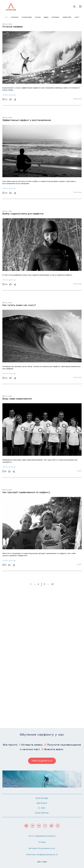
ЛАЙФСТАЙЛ (67, 17)
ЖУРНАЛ (42, 675)
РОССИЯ (38, 17)
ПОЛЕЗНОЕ (15, 17)
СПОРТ (77, 17)
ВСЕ (6, 17)
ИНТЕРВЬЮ (56, 17)
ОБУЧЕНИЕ (42, 670)
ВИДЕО (46, 17)
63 (52, 584)
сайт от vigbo (42, 734)
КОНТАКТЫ (42, 685)
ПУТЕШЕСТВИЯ (27, 17)
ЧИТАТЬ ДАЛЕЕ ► (9, 95)
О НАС (42, 680)
